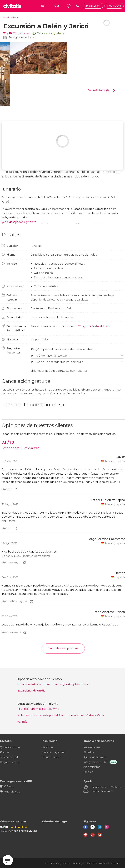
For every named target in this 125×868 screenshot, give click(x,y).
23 (15, 33)
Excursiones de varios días (34, 684)
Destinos (47, 747)
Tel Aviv (15, 18)
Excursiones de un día (31, 691)
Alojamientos (92, 767)
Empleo (88, 772)
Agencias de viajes (95, 757)
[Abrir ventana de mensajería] (8, 860)
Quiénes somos (10, 747)
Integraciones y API (96, 762)
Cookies (116, 863)
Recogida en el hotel (22, 37)
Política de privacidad (98, 863)
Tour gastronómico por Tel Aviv (37, 709)
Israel (6, 18)
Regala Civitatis (10, 762)
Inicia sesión (93, 6)
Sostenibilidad (9, 757)
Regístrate (114, 6)
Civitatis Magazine (53, 752)
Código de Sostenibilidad (94, 326)
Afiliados (89, 752)
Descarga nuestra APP (16, 781)
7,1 (7, 33)
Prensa (5, 752)
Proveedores (92, 747)
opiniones (23, 33)
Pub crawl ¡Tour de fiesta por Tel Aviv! (41, 715)
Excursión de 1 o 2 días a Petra (86, 715)
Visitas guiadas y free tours (71, 684)
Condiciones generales (58, 863)
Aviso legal (78, 863)
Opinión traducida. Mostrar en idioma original (26, 556)
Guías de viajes (51, 757)
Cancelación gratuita (50, 33)
